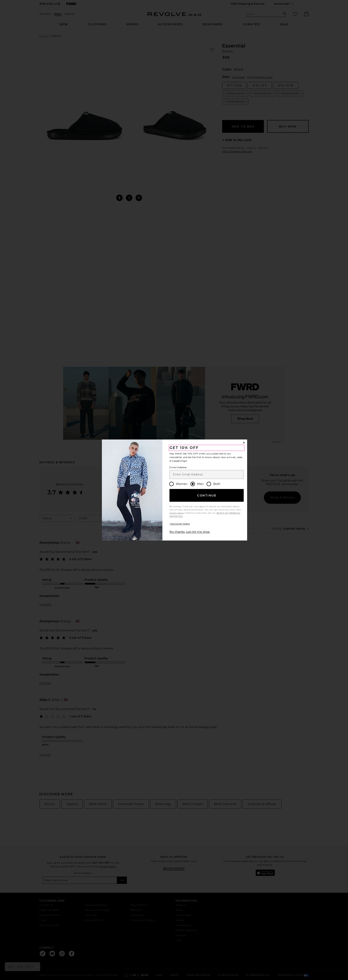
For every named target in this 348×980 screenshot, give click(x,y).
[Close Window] (244, 443)
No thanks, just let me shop (190, 532)
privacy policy (177, 513)
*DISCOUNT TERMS (180, 524)
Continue (207, 495)
